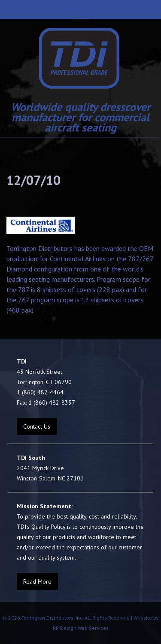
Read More (37, 581)
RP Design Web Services (81, 628)
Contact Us (37, 426)
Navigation (81, 10)
